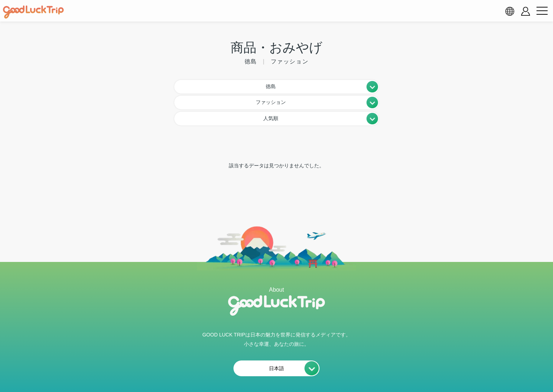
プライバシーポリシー (274, 370)
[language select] (510, 11)
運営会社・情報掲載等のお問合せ (359, 370)
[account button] (526, 11)
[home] (33, 12)
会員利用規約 (216, 370)
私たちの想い (168, 370)
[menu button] (542, 11)
